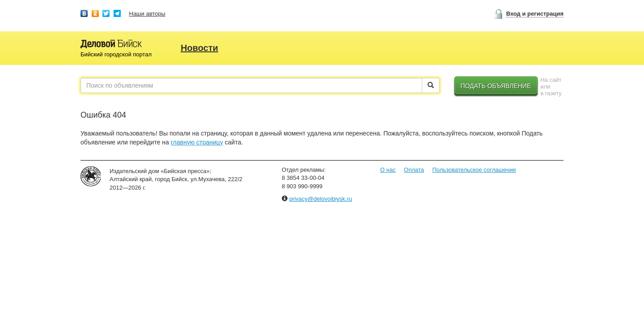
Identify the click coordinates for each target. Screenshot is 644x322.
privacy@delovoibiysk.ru (321, 199)
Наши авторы (147, 14)
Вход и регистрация (535, 14)
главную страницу (197, 142)
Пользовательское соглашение (474, 170)
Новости (199, 48)
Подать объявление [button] (496, 86)
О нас (388, 170)
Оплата (414, 170)
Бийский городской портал (116, 54)
